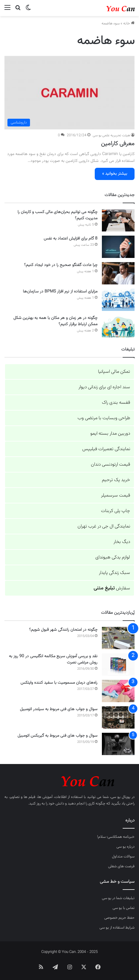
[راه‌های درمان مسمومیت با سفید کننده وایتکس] (118, 691)
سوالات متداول (123, 857)
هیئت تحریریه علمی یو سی (111, 135)
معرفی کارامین (118, 144)
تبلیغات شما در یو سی (118, 898)
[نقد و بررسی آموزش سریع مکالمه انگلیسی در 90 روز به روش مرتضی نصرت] (118, 664)
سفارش (112, 588)
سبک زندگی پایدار (114, 573)
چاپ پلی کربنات (116, 511)
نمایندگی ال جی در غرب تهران (104, 526)
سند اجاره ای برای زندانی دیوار (104, 387)
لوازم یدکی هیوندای (113, 557)
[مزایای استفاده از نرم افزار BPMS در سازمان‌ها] (118, 300)
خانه (129, 24)
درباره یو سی (125, 847)
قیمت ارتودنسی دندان (110, 465)
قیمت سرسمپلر (116, 496)
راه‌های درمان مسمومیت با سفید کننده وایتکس (59, 683)
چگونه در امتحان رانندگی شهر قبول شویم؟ (63, 630)
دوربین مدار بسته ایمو (110, 434)
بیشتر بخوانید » (115, 174)
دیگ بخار (122, 542)
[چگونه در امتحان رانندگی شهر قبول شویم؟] (118, 638)
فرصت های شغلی (121, 866)
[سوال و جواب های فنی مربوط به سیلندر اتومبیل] (118, 717)
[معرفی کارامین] (69, 93)
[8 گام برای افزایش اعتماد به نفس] (118, 247)
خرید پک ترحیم (116, 480)
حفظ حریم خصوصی (119, 918)
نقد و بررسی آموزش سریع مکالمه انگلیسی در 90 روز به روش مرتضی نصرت (53, 659)
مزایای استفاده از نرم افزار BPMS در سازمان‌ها (60, 292)
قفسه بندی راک (116, 403)
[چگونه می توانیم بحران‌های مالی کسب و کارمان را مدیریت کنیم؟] (118, 220)
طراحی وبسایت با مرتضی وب (104, 418)
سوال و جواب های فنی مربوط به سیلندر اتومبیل (59, 709)
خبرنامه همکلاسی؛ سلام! (116, 837)
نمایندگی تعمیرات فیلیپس (106, 449)
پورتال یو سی (121, 797)
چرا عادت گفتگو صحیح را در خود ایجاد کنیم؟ (61, 265)
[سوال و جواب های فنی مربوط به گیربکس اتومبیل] (118, 744)
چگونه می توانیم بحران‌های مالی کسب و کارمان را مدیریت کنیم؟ (57, 215)
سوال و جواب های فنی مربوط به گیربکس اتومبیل (57, 736)
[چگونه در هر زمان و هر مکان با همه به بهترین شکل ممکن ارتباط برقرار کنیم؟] (118, 326)
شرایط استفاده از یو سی (117, 928)
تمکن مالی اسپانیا (114, 372)
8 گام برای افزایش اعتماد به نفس (71, 239)
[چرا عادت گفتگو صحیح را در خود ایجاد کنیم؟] (118, 273)
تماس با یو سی (124, 908)
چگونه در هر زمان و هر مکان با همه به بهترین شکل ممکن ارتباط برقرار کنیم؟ (55, 321)
